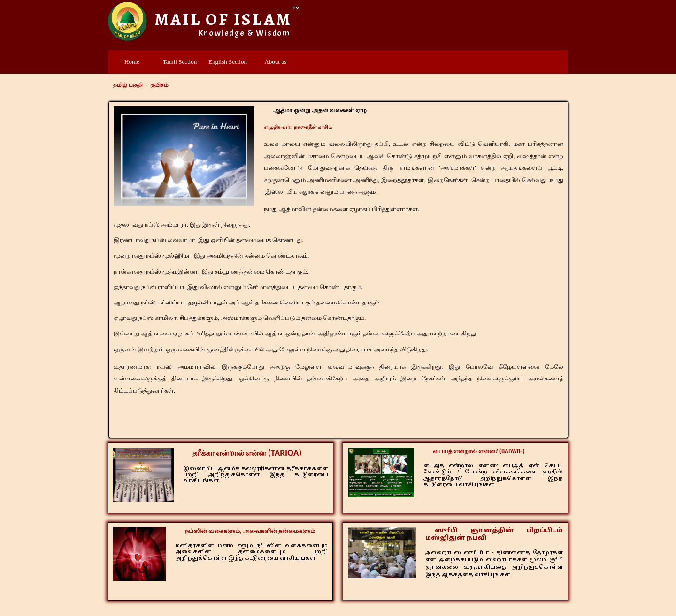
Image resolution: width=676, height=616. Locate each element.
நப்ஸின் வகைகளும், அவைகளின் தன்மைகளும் (250, 531)
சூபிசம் (159, 85)
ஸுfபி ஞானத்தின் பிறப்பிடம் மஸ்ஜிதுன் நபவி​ (494, 534)
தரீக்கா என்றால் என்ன (247, 453)
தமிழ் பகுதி (128, 85)
